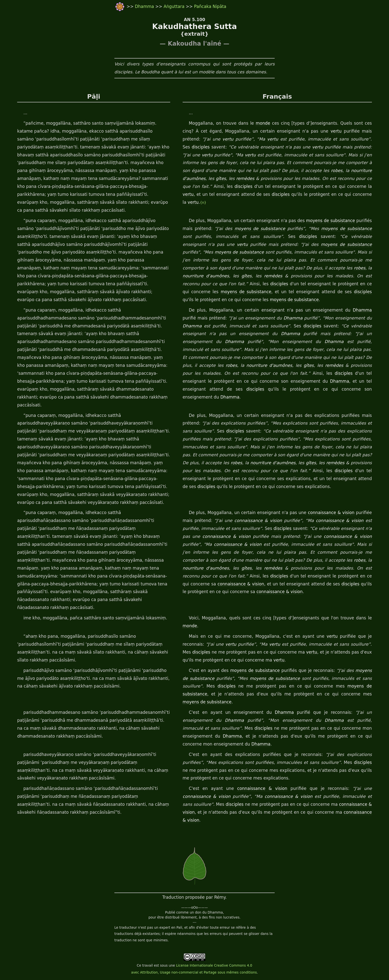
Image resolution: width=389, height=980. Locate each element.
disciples (201, 147)
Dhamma (145, 6)
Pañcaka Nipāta (210, 6)
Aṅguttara (175, 6)
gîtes (221, 178)
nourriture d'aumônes (206, 276)
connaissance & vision (331, 513)
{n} (203, 203)
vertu (336, 131)
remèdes (245, 178)
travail (147, 966)
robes (337, 171)
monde (263, 123)
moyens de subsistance (331, 221)
